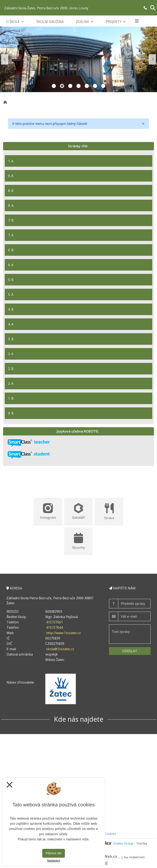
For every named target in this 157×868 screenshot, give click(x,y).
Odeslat (130, 651)
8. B (11, 191)
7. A (11, 235)
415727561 (54, 622)
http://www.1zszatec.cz (63, 633)
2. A (11, 384)
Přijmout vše (53, 853)
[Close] (143, 124)
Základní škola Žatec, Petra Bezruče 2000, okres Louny (46, 8)
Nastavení (53, 861)
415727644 (54, 628)
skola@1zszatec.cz (60, 649)
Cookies (110, 834)
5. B (11, 280)
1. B (11, 398)
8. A (11, 205)
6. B (11, 250)
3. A (11, 354)
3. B (11, 339)
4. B (11, 309)
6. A (11, 265)
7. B (11, 220)
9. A (11, 176)
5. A (11, 294)
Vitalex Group (123, 843)
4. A (11, 324)
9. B (11, 413)
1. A (11, 161)
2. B (11, 369)
